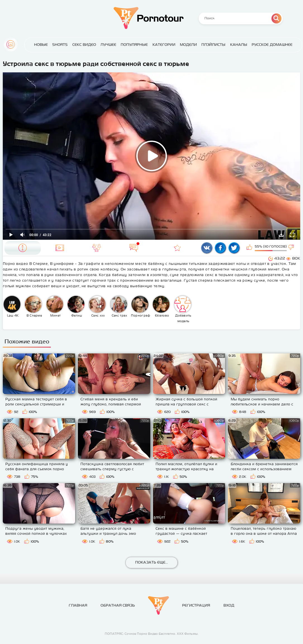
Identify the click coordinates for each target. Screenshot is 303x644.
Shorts (60, 45)
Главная (11, 44)
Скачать (281, 235)
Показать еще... (151, 562)
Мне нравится (250, 248)
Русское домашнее (272, 45)
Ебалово (161, 306)
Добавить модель (183, 309)
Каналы (239, 45)
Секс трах (119, 306)
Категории (164, 45)
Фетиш (76, 306)
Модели (188, 45)
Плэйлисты (213, 45)
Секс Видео (84, 45)
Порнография (141, 306)
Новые (41, 45)
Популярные (134, 45)
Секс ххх (97, 306)
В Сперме (33, 306)
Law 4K (12, 306)
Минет (55, 306)
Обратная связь (118, 605)
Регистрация (196, 605)
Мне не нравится (292, 248)
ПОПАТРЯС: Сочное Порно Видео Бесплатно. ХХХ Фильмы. (152, 634)
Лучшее (108, 45)
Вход (229, 605)
